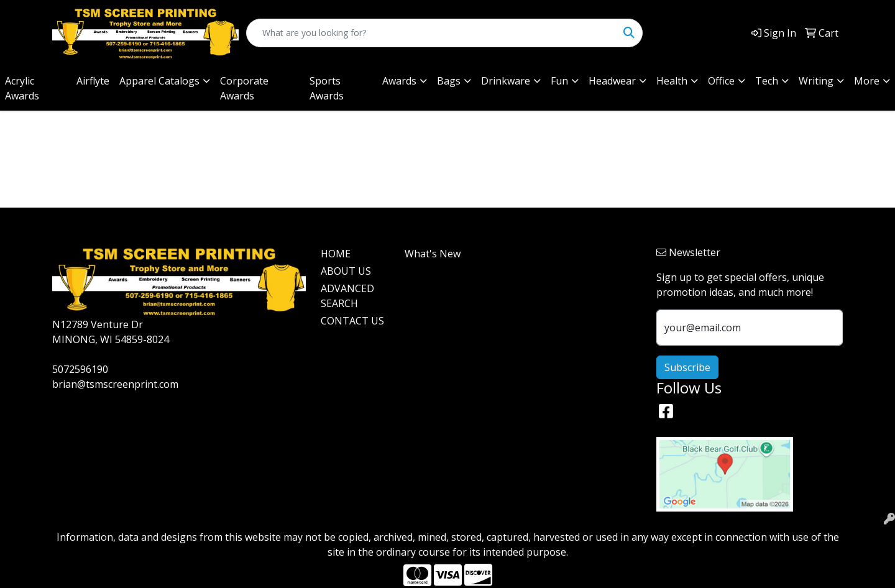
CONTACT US (352, 321)
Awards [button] (399, 81)
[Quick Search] (431, 33)
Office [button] (721, 81)
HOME (336, 254)
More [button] (867, 81)
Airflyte (93, 81)
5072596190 (80, 369)
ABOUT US (346, 271)
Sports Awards (327, 88)
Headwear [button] (612, 81)
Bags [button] (449, 81)
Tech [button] (767, 81)
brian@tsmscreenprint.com (115, 384)
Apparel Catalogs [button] (159, 81)
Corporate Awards (244, 88)
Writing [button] (816, 81)
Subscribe (687, 367)
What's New (433, 254)
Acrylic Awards (22, 88)
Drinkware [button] (506, 81)
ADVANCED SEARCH (347, 296)
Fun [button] (559, 81)
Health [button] (672, 81)
